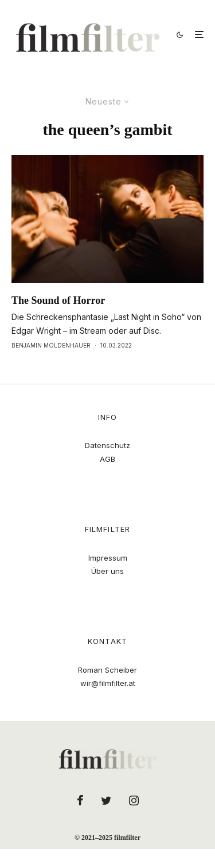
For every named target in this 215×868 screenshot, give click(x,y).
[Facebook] (80, 800)
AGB (107, 459)
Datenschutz (107, 445)
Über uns (107, 571)
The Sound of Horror (58, 300)
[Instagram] (134, 800)
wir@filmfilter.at (108, 683)
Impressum (108, 558)
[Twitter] (106, 800)
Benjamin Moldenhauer (51, 345)
